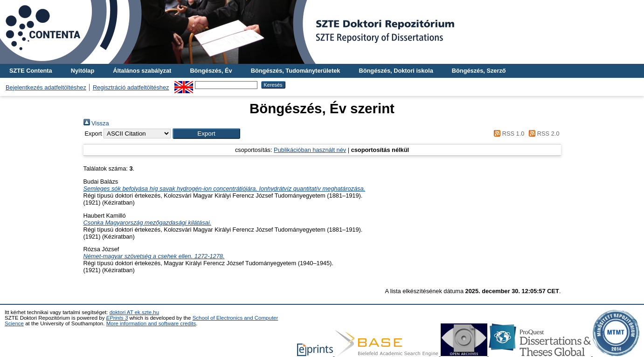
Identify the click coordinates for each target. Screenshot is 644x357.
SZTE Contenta (31, 71)
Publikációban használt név (310, 150)
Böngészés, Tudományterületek (296, 71)
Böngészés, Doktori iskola (396, 71)
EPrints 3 (117, 318)
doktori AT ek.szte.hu (134, 312)
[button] (206, 134)
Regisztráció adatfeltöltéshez (131, 87)
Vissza (96, 123)
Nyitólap (83, 71)
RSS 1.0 (508, 134)
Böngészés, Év (211, 71)
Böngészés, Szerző (479, 71)
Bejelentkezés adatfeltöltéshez (46, 87)
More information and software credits (151, 323)
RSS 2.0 (543, 134)
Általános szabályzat (142, 71)
